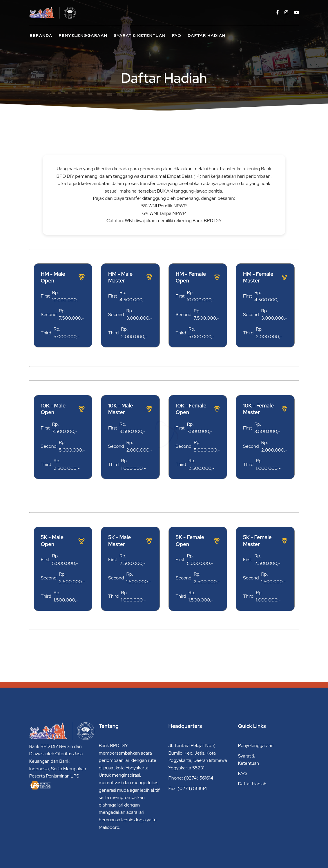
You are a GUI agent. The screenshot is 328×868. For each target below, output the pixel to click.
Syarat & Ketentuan (140, 35)
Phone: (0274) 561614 (191, 778)
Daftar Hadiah (207, 35)
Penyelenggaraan (83, 35)
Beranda (41, 35)
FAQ (177, 35)
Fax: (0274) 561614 (188, 788)
